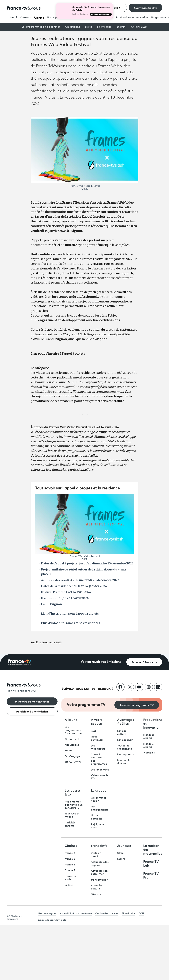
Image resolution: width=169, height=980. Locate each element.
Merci (13, 18)
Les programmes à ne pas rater (41, 27)
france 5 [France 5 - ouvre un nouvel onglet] (70, 871)
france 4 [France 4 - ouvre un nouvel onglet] (70, 865)
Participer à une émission (32, 711)
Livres (88, 27)
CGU (141, 913)
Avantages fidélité (145, 8)
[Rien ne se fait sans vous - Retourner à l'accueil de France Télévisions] (32, 688)
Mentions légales (47, 913)
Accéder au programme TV (137, 705)
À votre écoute (97, 721)
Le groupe (99, 790)
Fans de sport (125, 740)
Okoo (120, 853)
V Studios (149, 753)
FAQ (93, 731)
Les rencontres (100, 770)
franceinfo (99, 845)
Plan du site (128, 913)
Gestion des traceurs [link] (107, 913)
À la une (39, 17)
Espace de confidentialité (52, 920)
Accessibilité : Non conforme (76, 913)
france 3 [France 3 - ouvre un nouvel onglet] (70, 859)
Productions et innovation (132, 18)
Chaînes (71, 845)
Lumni (121, 859)
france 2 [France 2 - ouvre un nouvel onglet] (70, 853)
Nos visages (104, 27)
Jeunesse (124, 845)
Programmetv (160, 18)
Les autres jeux (73, 792)
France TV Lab (151, 863)
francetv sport (100, 880)
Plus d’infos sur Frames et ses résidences (71, 623)
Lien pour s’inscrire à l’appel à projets (58, 354)
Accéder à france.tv (144, 662)
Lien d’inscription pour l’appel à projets (70, 614)
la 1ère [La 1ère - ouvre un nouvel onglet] (69, 885)
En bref (121, 27)
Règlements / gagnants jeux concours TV (74, 805)
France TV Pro (151, 875)
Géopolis (96, 895)
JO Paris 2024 (139, 27)
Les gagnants (125, 755)
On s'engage (72, 756)
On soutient (73, 27)
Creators (25, 18)
